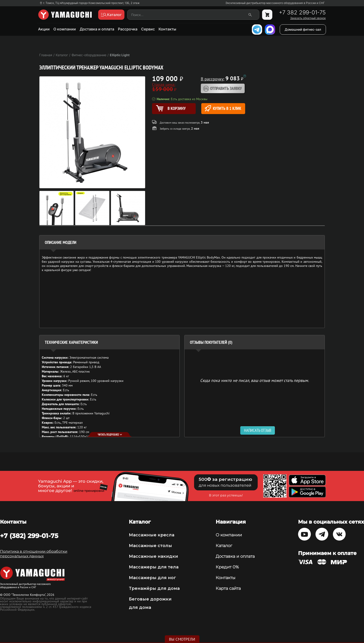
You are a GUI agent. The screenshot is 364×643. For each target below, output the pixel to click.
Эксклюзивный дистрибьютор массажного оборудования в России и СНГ (275, 3)
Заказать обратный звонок (308, 18)
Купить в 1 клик (223, 108)
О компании (65, 29)
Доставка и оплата (97, 29)
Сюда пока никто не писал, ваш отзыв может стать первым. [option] (255, 380)
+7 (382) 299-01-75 (29, 536)
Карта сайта (228, 588)
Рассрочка (128, 29)
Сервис (148, 29)
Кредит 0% (227, 567)
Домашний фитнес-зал (303, 29)
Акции (44, 29)
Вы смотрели (182, 639)
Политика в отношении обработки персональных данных (34, 554)
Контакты (167, 29)
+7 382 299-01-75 (302, 13)
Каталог (224, 546)
